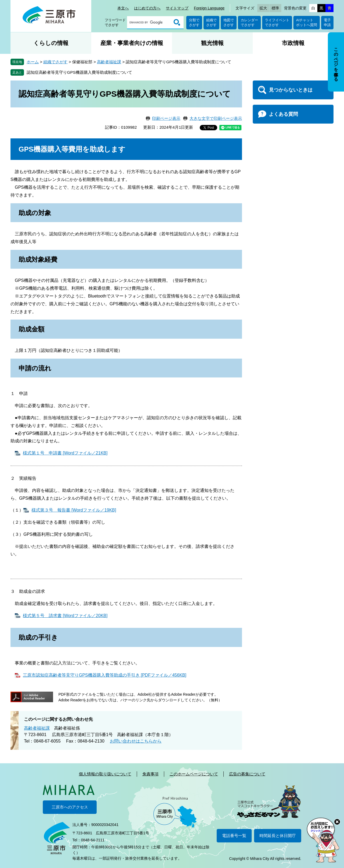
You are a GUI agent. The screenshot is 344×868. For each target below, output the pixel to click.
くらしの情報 (51, 43)
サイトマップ (177, 8)
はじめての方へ (147, 8)
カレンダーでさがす (249, 22)
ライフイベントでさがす (277, 22)
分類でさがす (194, 22)
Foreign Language (209, 8)
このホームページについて (194, 774)
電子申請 (327, 22)
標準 (275, 8)
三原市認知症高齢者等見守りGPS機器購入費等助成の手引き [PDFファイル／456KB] (105, 675)
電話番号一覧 (234, 836)
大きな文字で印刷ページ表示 (216, 118)
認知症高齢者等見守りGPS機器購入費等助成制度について (79, 72)
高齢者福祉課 (109, 62)
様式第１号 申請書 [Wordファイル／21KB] (65, 453)
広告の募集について (247, 774)
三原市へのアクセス (70, 807)
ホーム (33, 62)
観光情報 (212, 43)
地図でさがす (229, 22)
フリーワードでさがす (115, 22)
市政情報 (293, 43)
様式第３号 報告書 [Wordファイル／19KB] (74, 510)
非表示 (341, 33)
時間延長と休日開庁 (278, 836)
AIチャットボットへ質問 (307, 22)
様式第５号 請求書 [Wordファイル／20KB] (65, 616)
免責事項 (150, 774)
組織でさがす (211, 22)
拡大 (263, 8)
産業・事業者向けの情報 (132, 43)
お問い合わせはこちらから (136, 741)
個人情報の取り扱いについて (105, 774)
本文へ (123, 8)
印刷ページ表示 (166, 118)
